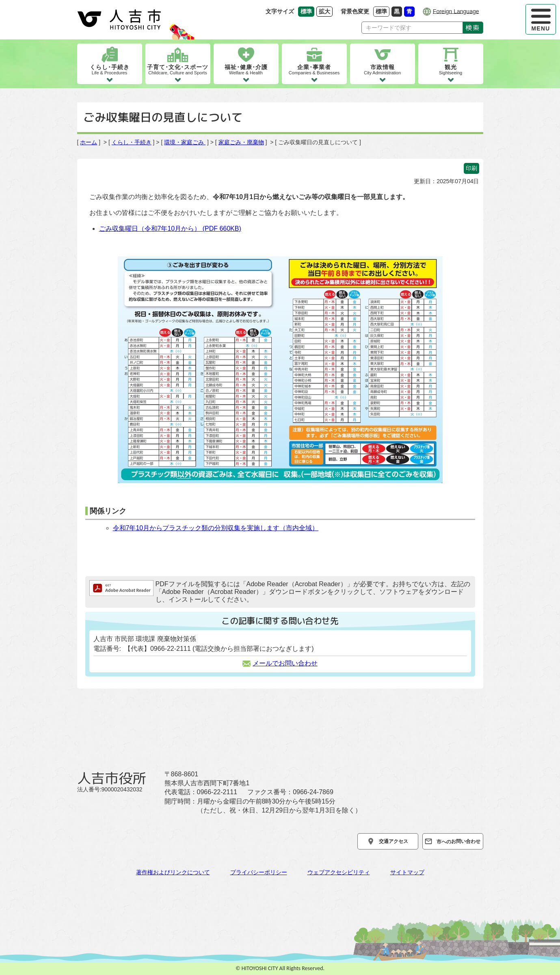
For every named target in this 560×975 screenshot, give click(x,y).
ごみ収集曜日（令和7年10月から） (170, 229)
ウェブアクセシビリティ (339, 872)
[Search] (412, 28)
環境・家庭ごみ (185, 142)
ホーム (89, 142)
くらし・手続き (132, 142)
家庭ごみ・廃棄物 (241, 142)
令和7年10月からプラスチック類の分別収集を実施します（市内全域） (216, 528)
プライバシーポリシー (259, 872)
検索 (472, 28)
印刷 (471, 168)
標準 (383, 11)
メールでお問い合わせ (280, 663)
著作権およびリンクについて (173, 872)
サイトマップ (407, 872)
